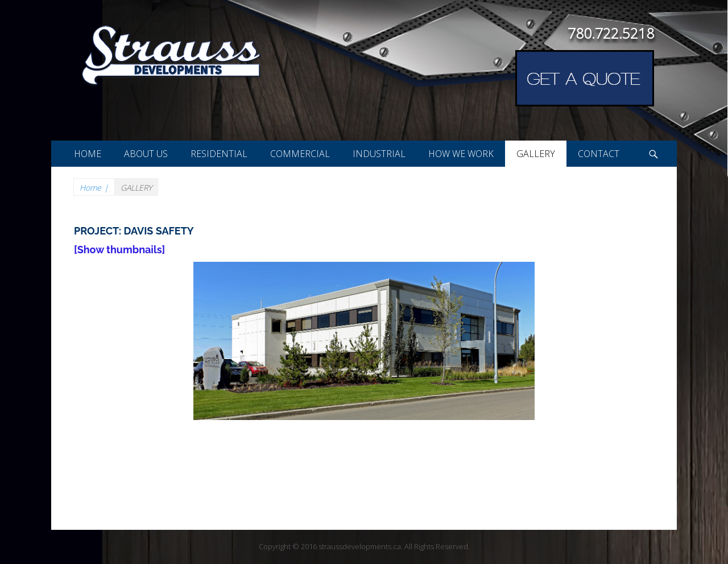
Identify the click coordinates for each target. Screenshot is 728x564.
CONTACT (599, 154)
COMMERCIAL (300, 154)
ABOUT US (146, 154)
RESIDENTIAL (219, 154)
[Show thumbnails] (119, 250)
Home (94, 188)
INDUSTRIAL (379, 154)
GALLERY (536, 154)
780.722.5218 (611, 33)
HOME (88, 154)
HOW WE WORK (461, 154)
